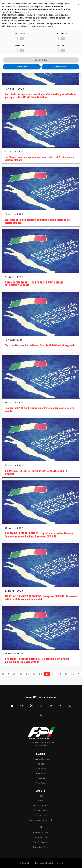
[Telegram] (60, 704)
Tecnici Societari (41, 847)
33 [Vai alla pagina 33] (66, 674)
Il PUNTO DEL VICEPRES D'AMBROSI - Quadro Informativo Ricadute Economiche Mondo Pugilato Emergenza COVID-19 (39, 535)
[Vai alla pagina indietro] (8, 674)
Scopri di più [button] (41, 60)
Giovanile (41, 778)
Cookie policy (41, 815)
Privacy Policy (41, 810)
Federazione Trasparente (41, 820)
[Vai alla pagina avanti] (79, 674)
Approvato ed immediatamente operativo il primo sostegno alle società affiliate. (38, 221)
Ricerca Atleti (41, 837)
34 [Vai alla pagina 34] (73, 674)
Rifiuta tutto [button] (22, 67)
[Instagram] (41, 704)
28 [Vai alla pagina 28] (34, 674)
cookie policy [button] (23, 12)
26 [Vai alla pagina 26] (21, 674)
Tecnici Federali (41, 842)
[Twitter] (31, 704)
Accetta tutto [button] (60, 67)
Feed (41, 796)
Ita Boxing (41, 773)
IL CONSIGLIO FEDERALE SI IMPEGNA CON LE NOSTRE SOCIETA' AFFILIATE (36, 472)
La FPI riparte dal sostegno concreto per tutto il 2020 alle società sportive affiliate (39, 158)
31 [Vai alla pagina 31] (53, 674)
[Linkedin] (41, 714)
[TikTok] (51, 704)
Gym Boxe (41, 769)
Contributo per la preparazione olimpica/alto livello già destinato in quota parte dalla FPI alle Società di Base (40, 96)
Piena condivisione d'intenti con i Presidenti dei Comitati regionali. (40, 345)
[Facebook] (22, 704)
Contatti (41, 800)
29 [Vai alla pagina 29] (40, 674)
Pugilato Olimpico (41, 759)
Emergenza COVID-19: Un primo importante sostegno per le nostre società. (39, 409)
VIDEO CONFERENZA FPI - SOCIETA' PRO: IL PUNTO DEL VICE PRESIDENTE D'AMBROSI (35, 284)
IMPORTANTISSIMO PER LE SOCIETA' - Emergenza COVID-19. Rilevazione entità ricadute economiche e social (41, 598)
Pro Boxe (41, 764)
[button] (78, 5)
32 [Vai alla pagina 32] (60, 674)
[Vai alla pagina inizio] (3, 674)
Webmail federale (41, 805)
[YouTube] (12, 704)
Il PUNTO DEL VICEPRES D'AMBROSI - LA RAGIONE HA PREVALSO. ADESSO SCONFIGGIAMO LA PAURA (37, 660)
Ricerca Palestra (41, 832)
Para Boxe (41, 783)
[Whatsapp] (70, 704)
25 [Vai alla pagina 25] (14, 674)
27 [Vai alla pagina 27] (27, 674)
